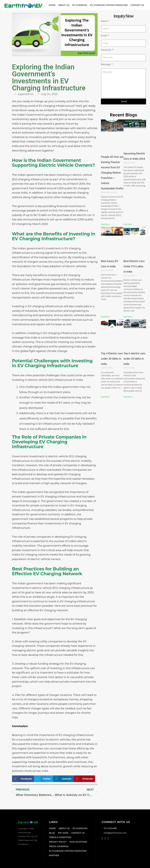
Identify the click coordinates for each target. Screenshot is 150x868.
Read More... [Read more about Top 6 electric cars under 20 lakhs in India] (128, 397)
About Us (64, 5)
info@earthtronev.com (114, 833)
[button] (23, 779)
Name (104, 21)
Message (106, 64)
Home (52, 5)
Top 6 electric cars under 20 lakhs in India (134, 359)
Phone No (106, 50)
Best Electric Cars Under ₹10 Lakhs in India (134, 266)
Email (104, 36)
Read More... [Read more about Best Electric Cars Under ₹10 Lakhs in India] (128, 317)
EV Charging (80, 5)
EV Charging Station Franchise (109, 5)
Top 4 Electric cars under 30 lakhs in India (112, 359)
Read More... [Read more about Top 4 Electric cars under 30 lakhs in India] (106, 397)
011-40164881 (109, 828)
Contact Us (137, 5)
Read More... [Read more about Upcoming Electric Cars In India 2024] (128, 224)
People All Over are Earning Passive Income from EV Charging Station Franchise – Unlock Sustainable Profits (112, 173)
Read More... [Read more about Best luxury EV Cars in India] (106, 317)
